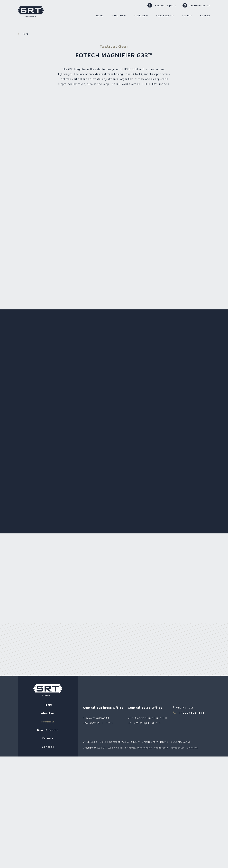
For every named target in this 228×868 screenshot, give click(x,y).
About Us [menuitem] (117, 16)
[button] (125, 16)
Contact (48, 616)
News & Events (48, 599)
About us (48, 582)
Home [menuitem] (100, 16)
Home (48, 574)
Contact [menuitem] (205, 16)
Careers (48, 607)
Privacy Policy (145, 617)
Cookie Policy (161, 617)
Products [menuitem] (140, 16)
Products (48, 591)
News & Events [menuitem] (165, 16)
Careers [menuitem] (187, 16)
